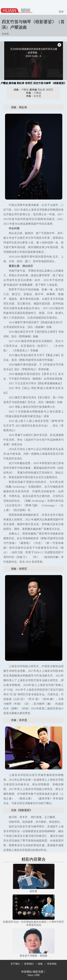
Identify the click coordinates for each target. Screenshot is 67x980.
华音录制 (52, 964)
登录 (61, 12)
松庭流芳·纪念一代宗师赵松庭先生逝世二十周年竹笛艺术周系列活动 (34, 923)
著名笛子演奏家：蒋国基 (33, 956)
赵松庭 (33, 891)
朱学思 (37, 96)
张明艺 (50, 90)
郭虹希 (41, 90)
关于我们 (15, 964)
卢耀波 (25, 90)
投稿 (40, 964)
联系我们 (29, 964)
